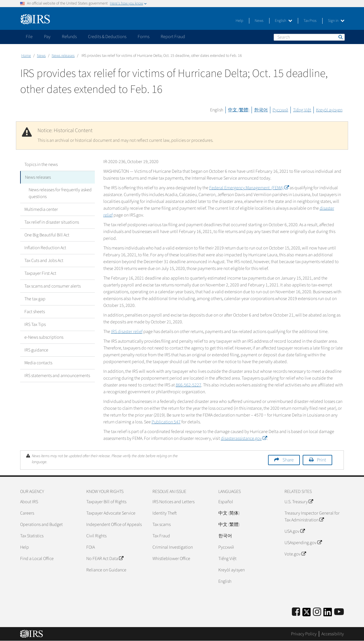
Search (340, 37)
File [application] (29, 37)
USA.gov (295, 531)
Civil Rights (96, 536)
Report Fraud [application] (173, 37)
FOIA (91, 547)
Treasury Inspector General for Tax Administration (312, 517)
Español (226, 502)
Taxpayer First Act (40, 273)
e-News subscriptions (44, 337)
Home (26, 56)
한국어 (261, 110)
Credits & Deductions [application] (107, 37)
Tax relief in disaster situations (52, 222)
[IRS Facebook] (296, 612)
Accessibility (333, 634)
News (259, 21)
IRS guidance (36, 350)
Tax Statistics (32, 536)
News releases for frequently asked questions (60, 193)
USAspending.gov (303, 543)
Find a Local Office (37, 559)
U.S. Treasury (299, 502)
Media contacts (38, 363)
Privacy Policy (304, 634)
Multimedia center (41, 209)
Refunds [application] (69, 37)
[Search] (309, 37)
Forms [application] (144, 37)
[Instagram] (317, 612)
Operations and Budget (41, 525)
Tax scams (162, 525)
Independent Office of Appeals (114, 525)
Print (321, 460)
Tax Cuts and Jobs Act (44, 261)
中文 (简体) (229, 513)
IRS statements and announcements (57, 376)
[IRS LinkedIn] (328, 614)
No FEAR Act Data (105, 559)
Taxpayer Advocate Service (111, 513)
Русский (280, 110)
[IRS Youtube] (339, 612)
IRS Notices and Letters (173, 502)
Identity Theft (165, 513)
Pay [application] (47, 37)
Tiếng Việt (302, 110)
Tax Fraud (161, 536)
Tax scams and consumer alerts (53, 286)
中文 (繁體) (239, 110)
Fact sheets (35, 312)
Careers (27, 513)
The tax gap (35, 299)
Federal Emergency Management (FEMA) (249, 188)
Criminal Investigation (173, 547)
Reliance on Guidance (106, 570)
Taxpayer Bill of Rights (106, 502)
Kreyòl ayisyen (329, 110)
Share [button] (288, 460)
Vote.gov (295, 554)
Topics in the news (41, 165)
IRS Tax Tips (35, 324)
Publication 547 (166, 422)
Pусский (226, 547)
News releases (63, 56)
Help (239, 21)
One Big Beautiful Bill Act (47, 235)
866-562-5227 (189, 385)
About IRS (29, 502)
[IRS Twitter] (307, 614)
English (284, 21)
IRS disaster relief (127, 332)
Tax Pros (310, 21)
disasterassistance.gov (244, 438)
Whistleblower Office (171, 559)
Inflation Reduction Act (45, 248)
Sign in (336, 21)
